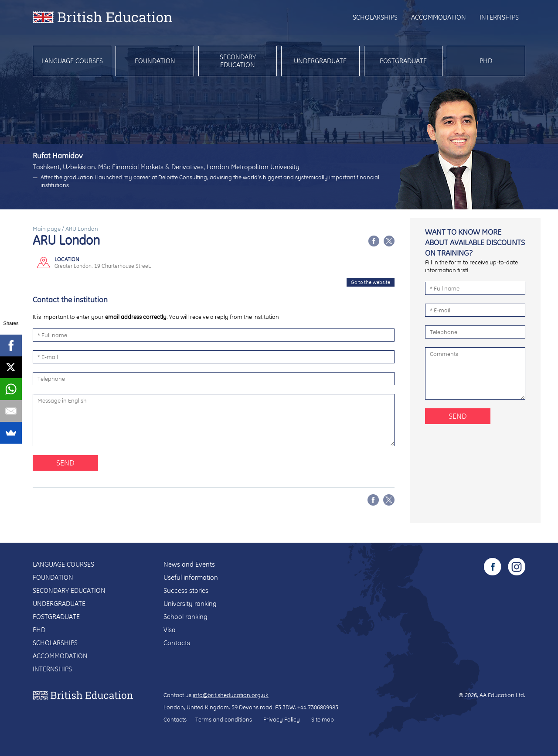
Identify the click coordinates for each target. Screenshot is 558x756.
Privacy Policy (282, 719)
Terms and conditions (224, 719)
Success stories (186, 590)
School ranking (185, 617)
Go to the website (371, 282)
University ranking (190, 604)
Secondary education (238, 61)
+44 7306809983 (318, 707)
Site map (323, 719)
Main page (47, 229)
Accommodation (439, 17)
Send (65, 463)
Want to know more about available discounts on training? (475, 242)
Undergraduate (320, 61)
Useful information (191, 577)
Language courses (72, 61)
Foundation (155, 61)
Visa (170, 630)
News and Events (189, 564)
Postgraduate (403, 61)
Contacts (177, 643)
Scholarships (375, 17)
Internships (499, 17)
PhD (486, 61)
